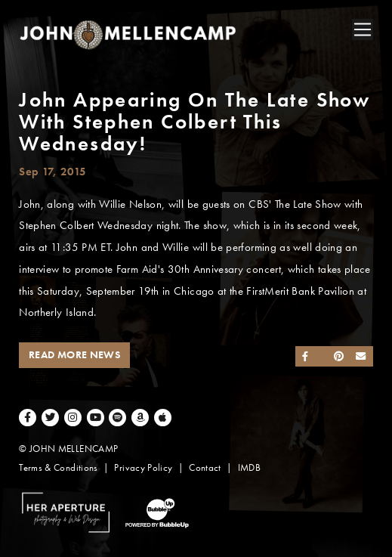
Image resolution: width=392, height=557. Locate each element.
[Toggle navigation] (363, 29)
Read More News (74, 355)
